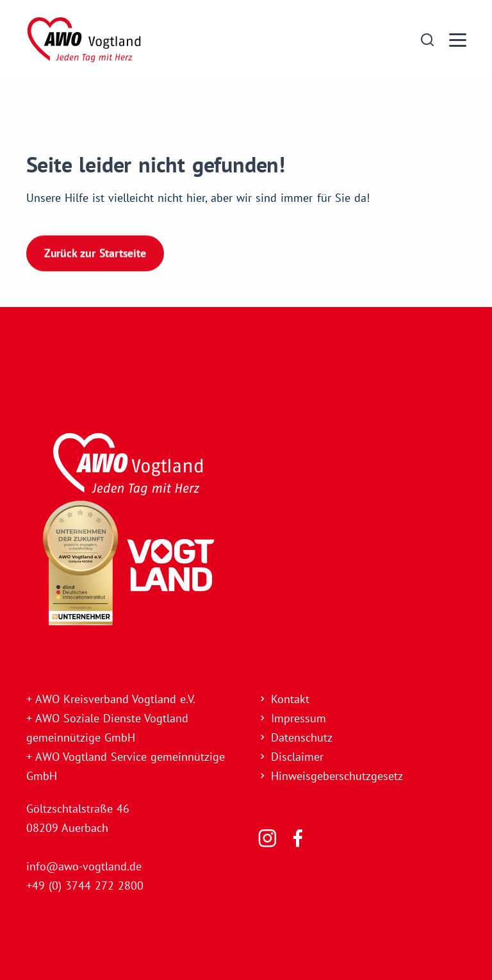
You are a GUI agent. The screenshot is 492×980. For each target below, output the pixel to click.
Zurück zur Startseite (95, 252)
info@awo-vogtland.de (84, 866)
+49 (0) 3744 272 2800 (85, 885)
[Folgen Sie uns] (267, 838)
